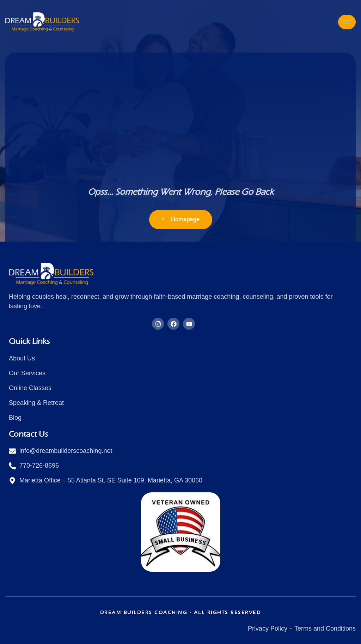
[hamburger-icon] (347, 22)
